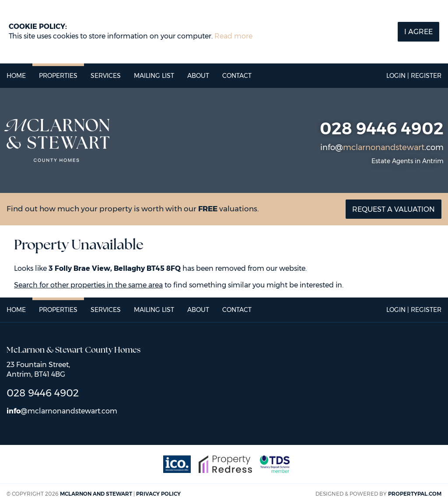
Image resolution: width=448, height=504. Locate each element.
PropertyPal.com (415, 494)
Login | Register (414, 76)
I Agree (418, 32)
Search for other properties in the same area (88, 285)
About (198, 76)
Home (16, 76)
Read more (233, 36)
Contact (237, 76)
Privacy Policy (158, 494)
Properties (58, 76)
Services (106, 76)
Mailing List (154, 76)
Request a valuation (394, 209)
